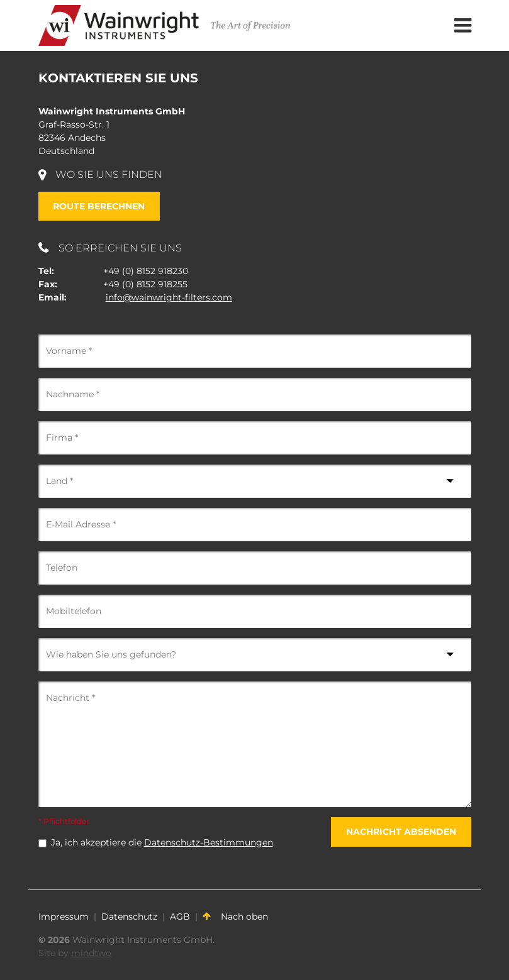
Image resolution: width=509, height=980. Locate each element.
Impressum (64, 917)
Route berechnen (99, 206)
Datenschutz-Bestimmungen (209, 842)
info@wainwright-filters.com (169, 297)
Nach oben (235, 917)
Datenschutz (129, 917)
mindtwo (91, 953)
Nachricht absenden (401, 832)
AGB (180, 917)
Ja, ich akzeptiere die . (163, 842)
